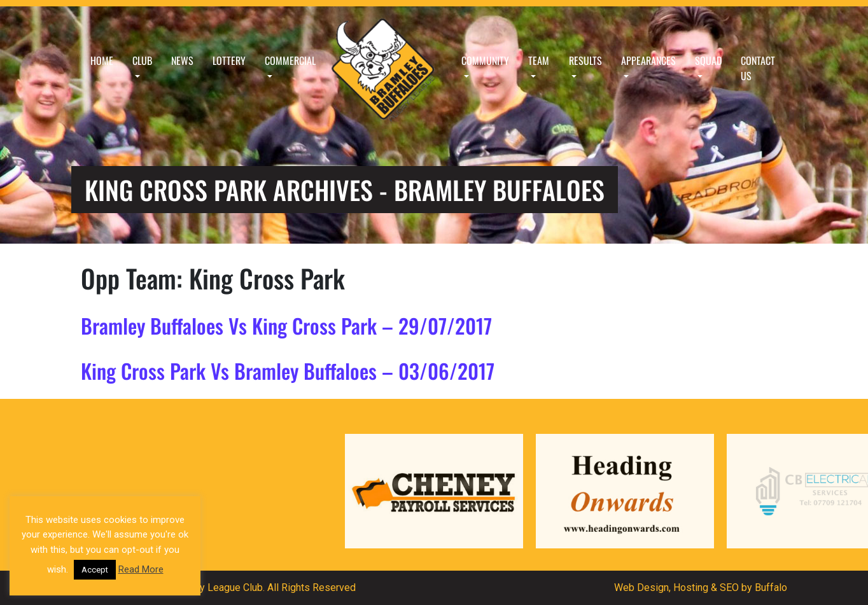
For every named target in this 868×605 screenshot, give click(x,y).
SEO (729, 588)
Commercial (290, 60)
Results (585, 60)
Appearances (648, 60)
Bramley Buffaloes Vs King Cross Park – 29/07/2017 (286, 325)
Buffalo (771, 588)
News (182, 60)
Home (102, 60)
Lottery (229, 60)
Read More (141, 569)
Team (539, 60)
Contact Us (758, 68)
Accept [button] (95, 570)
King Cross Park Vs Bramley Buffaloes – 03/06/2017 (288, 371)
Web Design (641, 588)
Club (142, 60)
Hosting (691, 588)
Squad (708, 60)
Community (485, 60)
